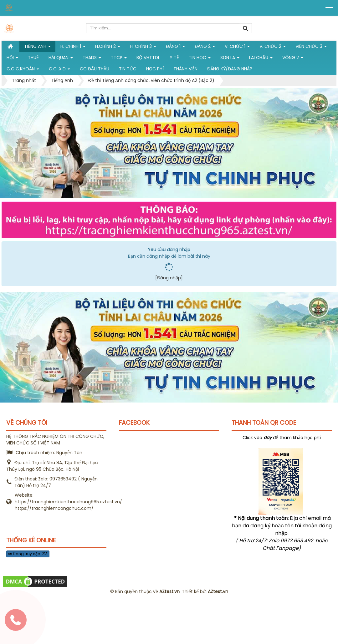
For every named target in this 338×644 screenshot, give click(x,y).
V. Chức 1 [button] (237, 48)
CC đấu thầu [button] (95, 69)
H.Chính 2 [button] (108, 48)
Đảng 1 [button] (175, 48)
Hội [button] (12, 59)
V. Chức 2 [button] (273, 48)
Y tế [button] (174, 58)
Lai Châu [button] (261, 59)
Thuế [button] (33, 58)
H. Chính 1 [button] (73, 48)
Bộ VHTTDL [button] (148, 58)
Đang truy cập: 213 (28, 554)
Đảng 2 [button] (205, 48)
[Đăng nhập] (169, 278)
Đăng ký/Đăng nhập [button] (230, 69)
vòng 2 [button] (293, 59)
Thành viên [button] (185, 69)
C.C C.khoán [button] (23, 70)
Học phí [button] (155, 69)
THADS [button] (92, 59)
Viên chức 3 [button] (311, 48)
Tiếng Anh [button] (37, 48)
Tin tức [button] (128, 69)
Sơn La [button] (230, 59)
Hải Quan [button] (61, 59)
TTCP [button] (119, 59)
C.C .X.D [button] (59, 70)
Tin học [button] (200, 59)
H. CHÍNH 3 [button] (143, 48)
